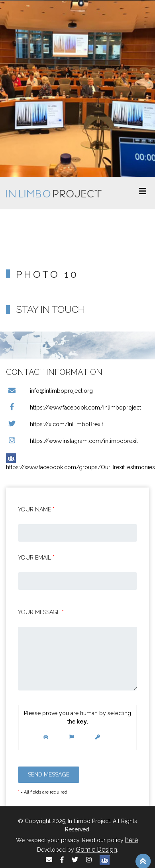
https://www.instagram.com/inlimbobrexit (72, 441)
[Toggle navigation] (143, 193)
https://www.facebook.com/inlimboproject (74, 408)
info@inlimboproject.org (49, 391)
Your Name (36, 509)
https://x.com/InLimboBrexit (55, 424)
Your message (41, 612)
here (131, 840)
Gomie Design (96, 849)
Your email (36, 558)
